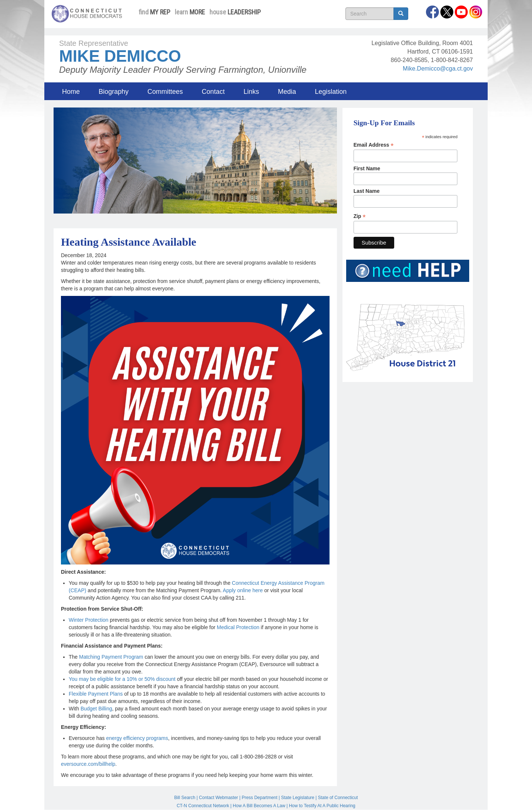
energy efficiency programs (137, 738)
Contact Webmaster (219, 798)
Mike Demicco (120, 56)
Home (71, 92)
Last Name (367, 191)
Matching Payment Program (111, 657)
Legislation (331, 92)
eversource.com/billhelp (88, 764)
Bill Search (185, 798)
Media (287, 92)
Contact (213, 92)
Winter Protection (88, 620)
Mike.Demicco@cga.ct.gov (438, 69)
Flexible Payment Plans (96, 694)
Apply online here (243, 590)
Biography (114, 92)
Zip (360, 216)
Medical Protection (238, 627)
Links (251, 92)
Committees (165, 92)
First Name (367, 168)
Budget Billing (96, 709)
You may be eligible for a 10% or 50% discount (122, 679)
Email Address (374, 145)
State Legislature (298, 798)
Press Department (260, 798)
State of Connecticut (338, 798)
